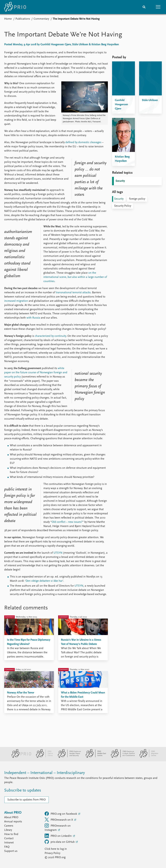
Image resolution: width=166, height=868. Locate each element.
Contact (9, 839)
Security (120, 181)
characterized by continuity (50, 336)
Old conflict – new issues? (67, 522)
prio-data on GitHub (60, 842)
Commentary (41, 19)
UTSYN (58, 553)
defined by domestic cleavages (83, 142)
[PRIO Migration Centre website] (147, 757)
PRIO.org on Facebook (61, 814)
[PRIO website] (20, 757)
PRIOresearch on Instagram (58, 827)
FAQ (7, 847)
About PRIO (11, 817)
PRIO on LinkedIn (58, 836)
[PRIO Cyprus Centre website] (43, 757)
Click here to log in (56, 849)
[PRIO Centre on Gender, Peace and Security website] (68, 757)
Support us (11, 851)
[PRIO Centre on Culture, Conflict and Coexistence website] (121, 757)
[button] (158, 7)
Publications (23, 19)
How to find (11, 834)
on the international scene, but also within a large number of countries (75, 277)
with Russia (33, 318)
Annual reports (13, 822)
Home (8, 19)
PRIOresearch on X (59, 820)
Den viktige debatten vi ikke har (44, 581)
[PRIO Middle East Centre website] (94, 757)
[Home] (15, 7)
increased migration (16, 301)
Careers (9, 826)
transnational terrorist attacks (73, 293)
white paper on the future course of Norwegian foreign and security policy (36, 373)
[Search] (144, 7)
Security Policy (123, 206)
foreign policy (137, 199)
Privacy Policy (52, 853)
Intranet (9, 843)
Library (8, 830)
